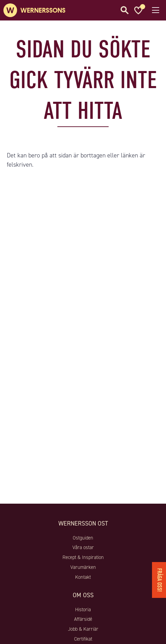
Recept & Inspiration (83, 557)
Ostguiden (83, 538)
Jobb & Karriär (83, 629)
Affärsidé (83, 619)
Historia (83, 610)
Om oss (83, 595)
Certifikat (83, 639)
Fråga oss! (159, 580)
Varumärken (83, 567)
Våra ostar (83, 547)
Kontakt (83, 577)
